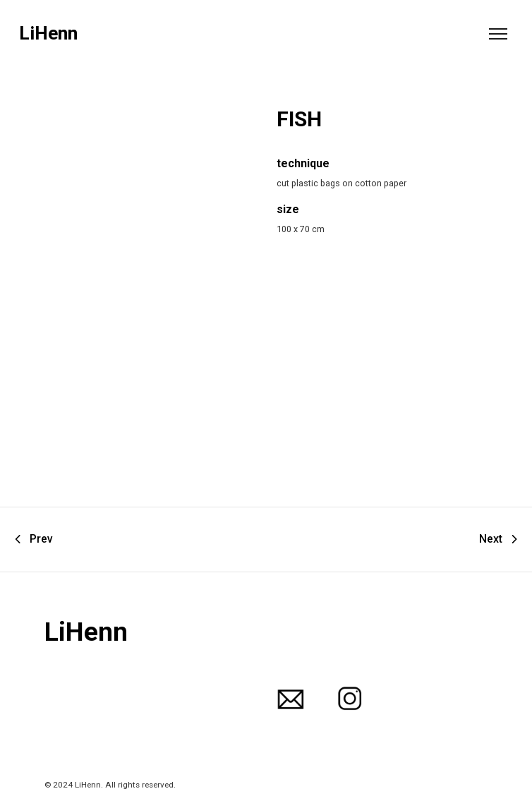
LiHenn (48, 34)
